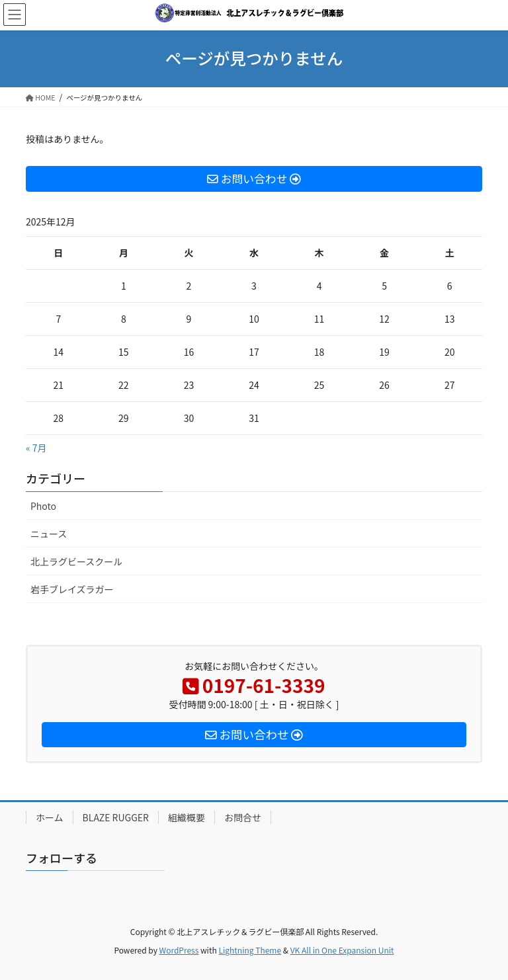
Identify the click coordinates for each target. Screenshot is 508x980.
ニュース (49, 534)
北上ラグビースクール (76, 561)
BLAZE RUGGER (116, 817)
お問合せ (243, 817)
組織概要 (187, 817)
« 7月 (36, 448)
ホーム (50, 817)
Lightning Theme (250, 950)
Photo (43, 506)
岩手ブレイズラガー (72, 589)
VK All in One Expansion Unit (342, 950)
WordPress (179, 950)
